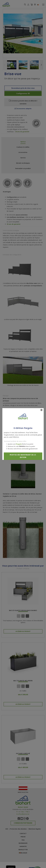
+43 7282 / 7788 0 (24, 812)
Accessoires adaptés (23, 109)
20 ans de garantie (14, 224)
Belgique (24, 853)
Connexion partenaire (23, 823)
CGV (7, 829)
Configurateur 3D (23, 93)
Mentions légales (35, 829)
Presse (23, 837)
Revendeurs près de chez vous (23, 88)
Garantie (23, 846)
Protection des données (18, 829)
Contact (23, 833)
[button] (28, 5)
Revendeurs (23, 843)
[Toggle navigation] (43, 5)
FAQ (23, 840)
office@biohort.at (24, 814)
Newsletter (23, 850)
